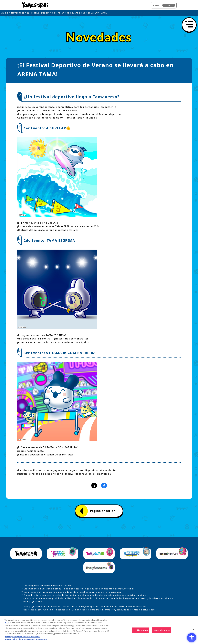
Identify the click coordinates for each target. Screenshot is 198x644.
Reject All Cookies (162, 631)
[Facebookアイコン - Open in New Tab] (104, 485)
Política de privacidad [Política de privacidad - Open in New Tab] (142, 610)
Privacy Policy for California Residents (22, 638)
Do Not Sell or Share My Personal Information (26, 641)
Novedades (18, 13)
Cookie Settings (141, 631)
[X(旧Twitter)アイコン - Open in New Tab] (94, 485)
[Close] (193, 631)
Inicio (5, 13)
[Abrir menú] (189, 25)
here (7, 624)
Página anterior (97, 511)
